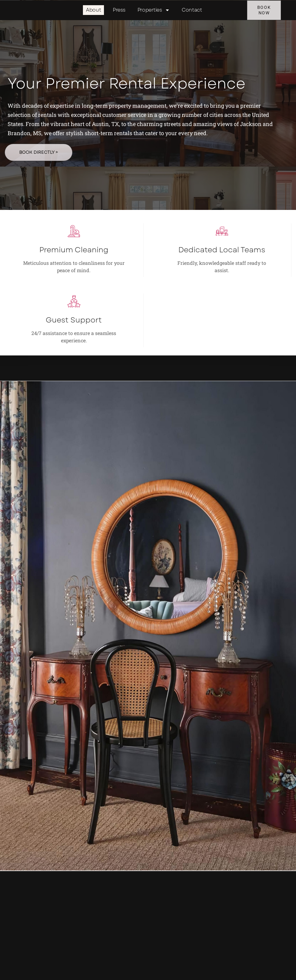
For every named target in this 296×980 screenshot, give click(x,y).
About (93, 11)
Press (119, 11)
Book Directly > (40, 172)
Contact (192, 11)
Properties (154, 11)
